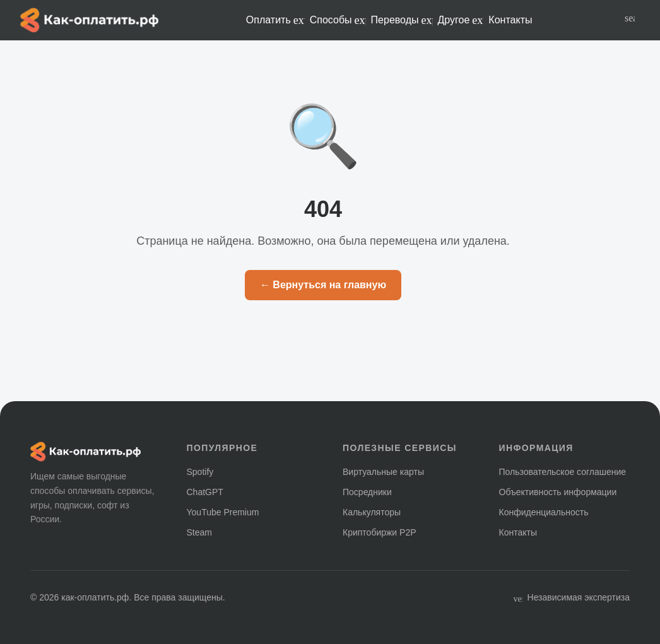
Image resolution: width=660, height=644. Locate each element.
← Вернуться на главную (323, 285)
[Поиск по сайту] (630, 20)
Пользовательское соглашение (563, 472)
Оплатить (275, 20)
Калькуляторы (372, 512)
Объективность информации (558, 492)
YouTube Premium (223, 512)
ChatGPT (205, 492)
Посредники (367, 492)
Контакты (510, 20)
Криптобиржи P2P (380, 532)
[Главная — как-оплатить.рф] (89, 20)
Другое (461, 20)
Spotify (200, 472)
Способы (338, 20)
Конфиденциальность (544, 512)
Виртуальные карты (383, 472)
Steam (199, 532)
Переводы (402, 20)
